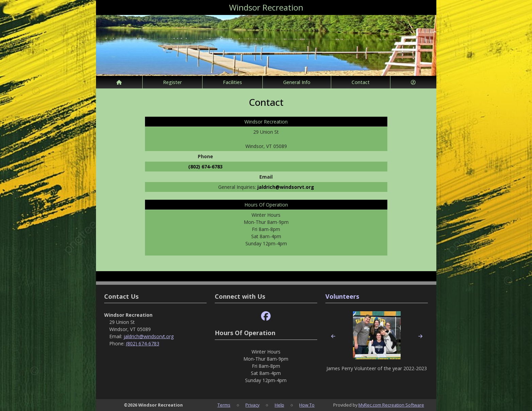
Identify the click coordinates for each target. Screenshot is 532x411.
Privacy (252, 405)
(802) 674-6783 (205, 167)
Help (279, 405)
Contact (361, 82)
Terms (224, 405)
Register (172, 82)
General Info (297, 82)
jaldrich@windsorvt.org (286, 187)
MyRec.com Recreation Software (391, 405)
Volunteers (342, 296)
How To (307, 405)
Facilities (232, 82)
